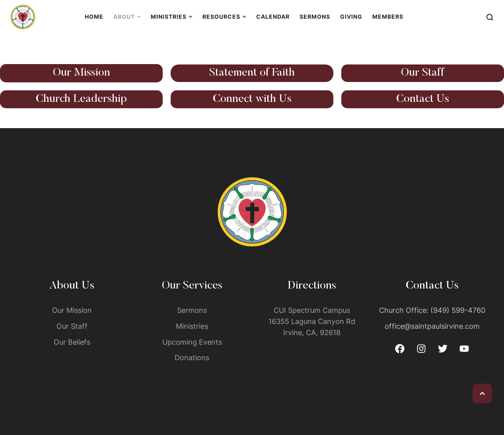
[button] (482, 393)
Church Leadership (81, 99)
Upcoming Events (192, 342)
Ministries (192, 326)
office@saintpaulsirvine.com (432, 326)
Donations (192, 358)
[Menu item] (94, 17)
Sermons (192, 310)
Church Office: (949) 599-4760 (432, 310)
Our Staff (423, 73)
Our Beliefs (72, 342)
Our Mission (82, 73)
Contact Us (423, 99)
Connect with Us (252, 99)
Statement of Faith (252, 73)
